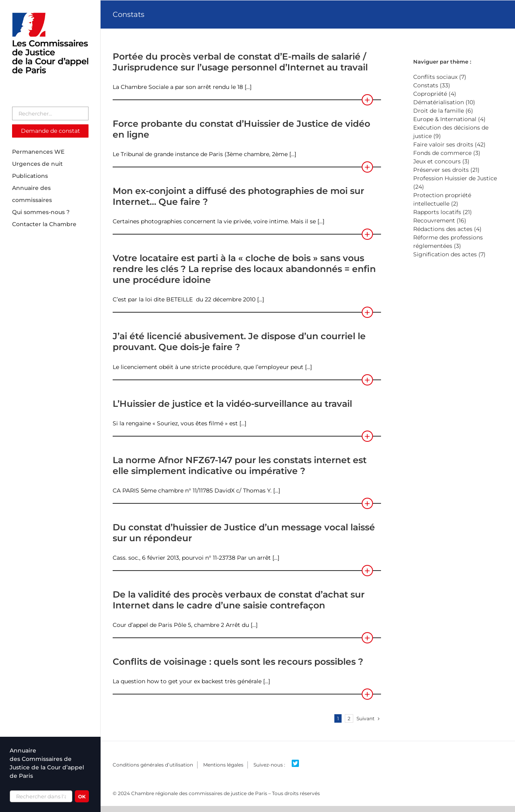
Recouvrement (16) (440, 221)
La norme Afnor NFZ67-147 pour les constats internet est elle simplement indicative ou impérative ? (240, 466)
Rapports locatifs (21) (443, 212)
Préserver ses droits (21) (446, 170)
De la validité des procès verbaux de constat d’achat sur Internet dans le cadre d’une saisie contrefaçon (239, 600)
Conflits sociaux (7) (440, 77)
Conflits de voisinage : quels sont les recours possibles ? (238, 662)
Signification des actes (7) (449, 254)
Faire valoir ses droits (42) (449, 144)
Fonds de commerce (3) (447, 153)
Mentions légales (223, 765)
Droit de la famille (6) (443, 111)
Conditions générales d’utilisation (153, 765)
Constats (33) (432, 85)
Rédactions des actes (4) (447, 229)
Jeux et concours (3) (441, 161)
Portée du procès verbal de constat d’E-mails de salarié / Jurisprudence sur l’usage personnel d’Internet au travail (240, 62)
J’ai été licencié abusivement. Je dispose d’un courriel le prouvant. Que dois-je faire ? (239, 342)
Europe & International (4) (449, 119)
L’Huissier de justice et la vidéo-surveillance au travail (232, 404)
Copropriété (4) (435, 94)
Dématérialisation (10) (444, 102)
